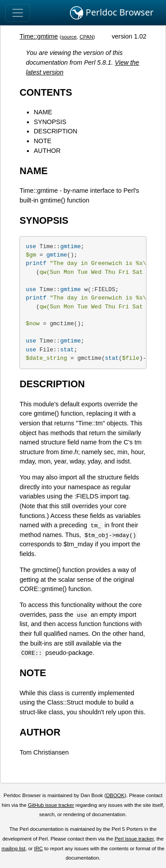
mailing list (13, 849)
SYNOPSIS (50, 122)
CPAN (87, 37)
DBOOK (116, 795)
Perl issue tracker (134, 839)
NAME (43, 112)
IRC (39, 849)
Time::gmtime (39, 36)
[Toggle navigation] (18, 13)
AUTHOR (47, 151)
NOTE (42, 141)
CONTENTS (46, 92)
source (69, 37)
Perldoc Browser (112, 13)
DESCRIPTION (55, 131)
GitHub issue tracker (51, 805)
